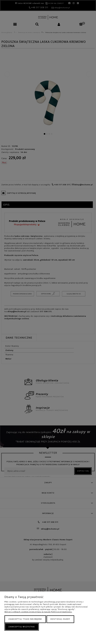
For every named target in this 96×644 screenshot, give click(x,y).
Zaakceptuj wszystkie (22, 627)
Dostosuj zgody (60, 619)
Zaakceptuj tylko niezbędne (25, 619)
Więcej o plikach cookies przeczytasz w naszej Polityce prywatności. (38, 612)
